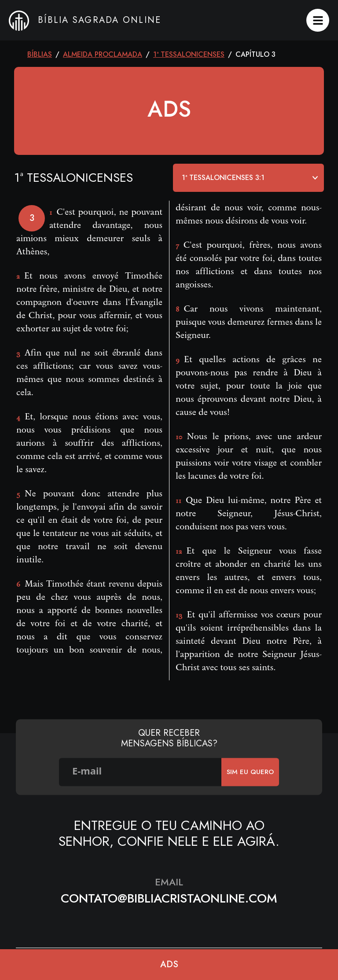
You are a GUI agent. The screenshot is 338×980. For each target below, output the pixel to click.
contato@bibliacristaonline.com (169, 898)
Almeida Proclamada (103, 54)
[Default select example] (248, 178)
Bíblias (40, 54)
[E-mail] (140, 772)
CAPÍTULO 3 (255, 54)
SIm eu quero (250, 772)
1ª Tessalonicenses (189, 54)
